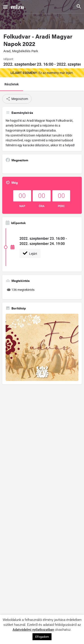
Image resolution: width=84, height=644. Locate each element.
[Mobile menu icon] (5, 7)
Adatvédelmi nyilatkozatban (33, 630)
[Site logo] (18, 7)
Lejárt (30, 253)
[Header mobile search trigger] (79, 6)
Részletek (12, 84)
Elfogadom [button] (42, 637)
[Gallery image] (42, 347)
